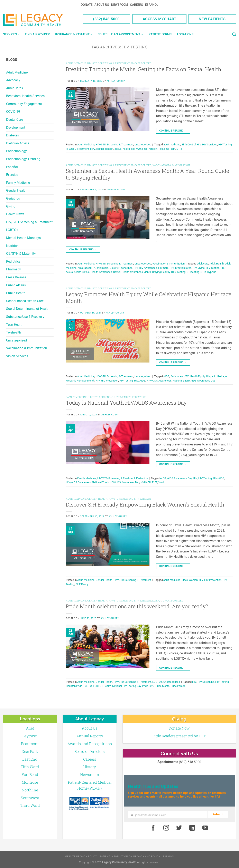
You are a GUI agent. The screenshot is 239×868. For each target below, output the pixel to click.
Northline (30, 790)
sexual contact (105, 149)
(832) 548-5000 (106, 19)
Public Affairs (16, 285)
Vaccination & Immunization (27, 348)
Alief (30, 728)
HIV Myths (199, 268)
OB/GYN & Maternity (21, 254)
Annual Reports (90, 736)
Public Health (16, 293)
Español (152, 5)
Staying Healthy (161, 272)
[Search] (234, 35)
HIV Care (163, 268)
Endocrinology (16, 151)
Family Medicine (18, 183)
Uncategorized (16, 340)
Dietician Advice (18, 143)
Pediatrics (13, 262)
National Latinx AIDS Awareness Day (194, 381)
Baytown (30, 736)
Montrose (30, 782)
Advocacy (13, 80)
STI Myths (137, 149)
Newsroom (119, 5)
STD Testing (178, 272)
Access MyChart (160, 19)
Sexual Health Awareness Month (132, 272)
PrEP (223, 268)
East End (30, 759)
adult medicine (172, 144)
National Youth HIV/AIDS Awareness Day (116, 482)
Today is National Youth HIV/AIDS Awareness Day (126, 403)
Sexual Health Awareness (97, 272)
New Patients (212, 19)
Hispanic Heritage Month (80, 381)
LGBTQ (88, 686)
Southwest (30, 798)
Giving (11, 206)
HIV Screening (206, 682)
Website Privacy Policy (81, 857)
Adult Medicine (17, 72)
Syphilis (212, 272)
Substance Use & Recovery (25, 317)
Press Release (16, 277)
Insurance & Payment (74, 34)
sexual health (122, 149)
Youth (162, 482)
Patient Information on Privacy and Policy (130, 857)
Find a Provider (37, 34)
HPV (93, 149)
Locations (185, 34)
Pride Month (163, 686)
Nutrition (12, 246)
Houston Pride (74, 686)
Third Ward (30, 805)
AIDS (166, 376)
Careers (136, 5)
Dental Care (15, 120)
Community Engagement (24, 104)
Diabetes (12, 135)
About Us (102, 5)
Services (11, 34)
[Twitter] (179, 828)
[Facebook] (153, 828)
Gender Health (16, 190)
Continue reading (173, 131)
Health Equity (197, 376)
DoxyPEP (115, 268)
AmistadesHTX (86, 268)
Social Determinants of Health (28, 309)
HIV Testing (225, 144)
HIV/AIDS (140, 381)
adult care (203, 264)
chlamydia (102, 268)
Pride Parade (178, 686)
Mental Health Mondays (23, 238)
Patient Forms (160, 34)
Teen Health (15, 325)
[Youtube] (205, 828)
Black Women (190, 580)
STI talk (171, 149)
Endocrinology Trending (23, 159)
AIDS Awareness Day (180, 478)
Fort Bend (30, 774)
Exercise (12, 175)
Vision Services (17, 356)
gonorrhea (127, 268)
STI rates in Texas (155, 149)
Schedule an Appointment (120, 34)
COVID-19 (13, 112)
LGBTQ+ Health (102, 686)
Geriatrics (13, 198)
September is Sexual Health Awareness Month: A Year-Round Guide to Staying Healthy (147, 174)
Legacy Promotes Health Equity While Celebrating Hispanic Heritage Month (149, 297)
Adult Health (217, 264)
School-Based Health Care (25, 301)
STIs (179, 149)
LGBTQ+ (12, 230)
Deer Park (30, 751)
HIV (199, 144)
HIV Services (210, 144)
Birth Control (189, 144)
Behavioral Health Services (25, 96)
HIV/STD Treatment (77, 149)
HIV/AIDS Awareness (159, 381)
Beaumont (30, 744)
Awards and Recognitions (90, 744)
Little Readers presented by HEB (179, 736)
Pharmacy (13, 269)
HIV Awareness (148, 268)
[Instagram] (166, 828)
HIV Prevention (110, 381)
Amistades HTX (180, 376)
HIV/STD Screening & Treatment (29, 222)
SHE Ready (82, 584)
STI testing (193, 272)
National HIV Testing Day (127, 686)
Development (16, 128)
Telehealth (14, 332)
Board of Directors (90, 751)
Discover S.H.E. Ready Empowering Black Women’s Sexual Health (145, 504)
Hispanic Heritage (216, 376)
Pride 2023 (148, 686)
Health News (15, 214)
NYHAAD (146, 482)
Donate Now (179, 728)
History (90, 767)
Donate (87, 5)
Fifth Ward (30, 767)
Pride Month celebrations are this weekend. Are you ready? (137, 606)
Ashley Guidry (116, 81)
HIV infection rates (181, 268)
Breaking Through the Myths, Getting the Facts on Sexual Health (144, 69)
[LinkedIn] (192, 828)
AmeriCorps (15, 88)
